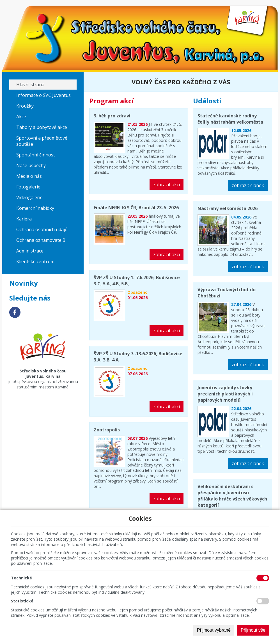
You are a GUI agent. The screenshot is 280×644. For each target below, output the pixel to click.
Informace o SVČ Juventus (43, 95)
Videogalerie (29, 197)
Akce (21, 117)
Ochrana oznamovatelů (41, 240)
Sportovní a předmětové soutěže (42, 141)
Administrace (30, 251)
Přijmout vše (253, 630)
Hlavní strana (30, 85)
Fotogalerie (28, 187)
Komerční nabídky (35, 208)
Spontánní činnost (36, 155)
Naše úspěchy (31, 165)
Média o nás (29, 176)
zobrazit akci (167, 185)
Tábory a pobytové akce (42, 127)
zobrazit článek (248, 185)
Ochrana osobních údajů (42, 229)
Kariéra (24, 219)
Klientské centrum (35, 261)
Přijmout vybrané (214, 630)
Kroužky (25, 106)
